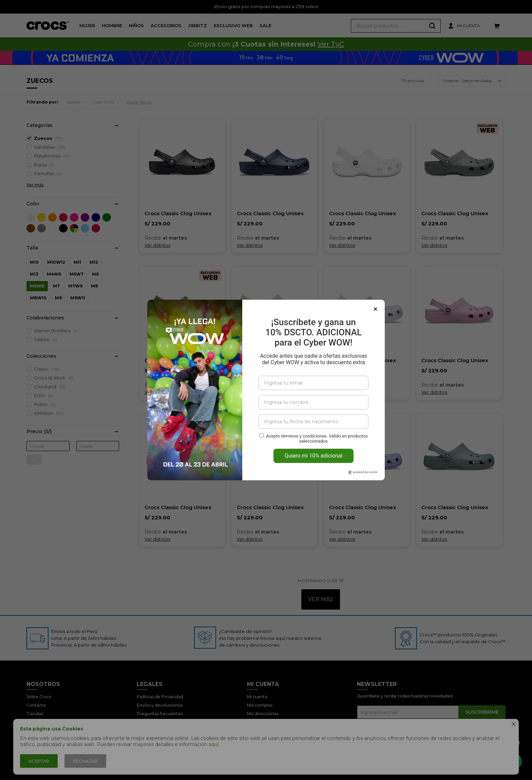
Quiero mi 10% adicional (314, 456)
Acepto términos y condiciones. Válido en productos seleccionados (317, 439)
